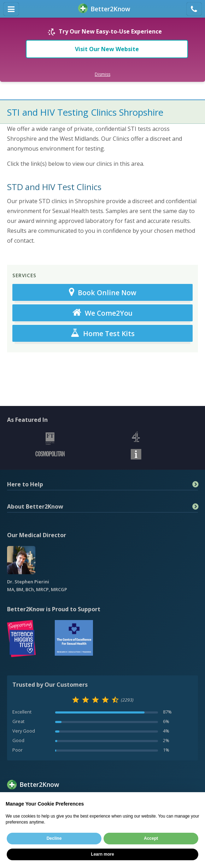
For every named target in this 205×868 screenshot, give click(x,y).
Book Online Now (103, 292)
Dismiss (102, 74)
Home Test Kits (103, 333)
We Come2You (102, 313)
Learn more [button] (102, 854)
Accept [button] (151, 838)
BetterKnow (104, 9)
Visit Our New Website (107, 49)
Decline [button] (54, 838)
